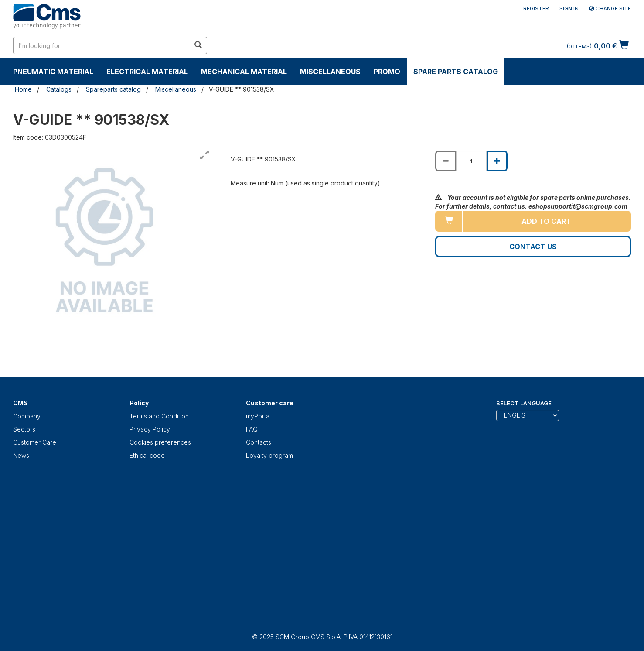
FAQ (252, 429)
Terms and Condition (159, 416)
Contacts (259, 442)
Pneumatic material (53, 72)
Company (27, 416)
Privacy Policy (150, 429)
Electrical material (147, 72)
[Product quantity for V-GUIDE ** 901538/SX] (471, 161)
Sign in (569, 9)
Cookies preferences (160, 442)
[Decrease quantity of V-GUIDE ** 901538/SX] (446, 161)
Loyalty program (269, 455)
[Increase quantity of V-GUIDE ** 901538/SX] (497, 161)
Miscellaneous (330, 72)
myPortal (258, 416)
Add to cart (546, 221)
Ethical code (147, 455)
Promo (387, 72)
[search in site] (102, 45)
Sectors (24, 429)
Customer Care (35, 442)
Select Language (524, 403)
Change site (610, 9)
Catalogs (59, 89)
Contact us (533, 247)
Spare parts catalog (456, 72)
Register (536, 9)
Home (23, 89)
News (21, 455)
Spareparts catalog (113, 89)
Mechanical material (244, 72)
